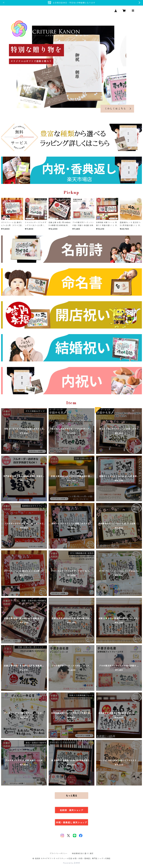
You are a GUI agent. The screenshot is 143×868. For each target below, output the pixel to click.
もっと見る (71, 796)
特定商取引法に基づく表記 (83, 853)
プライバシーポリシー (59, 853)
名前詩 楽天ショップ (71, 810)
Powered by (72, 863)
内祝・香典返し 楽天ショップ (71, 822)
